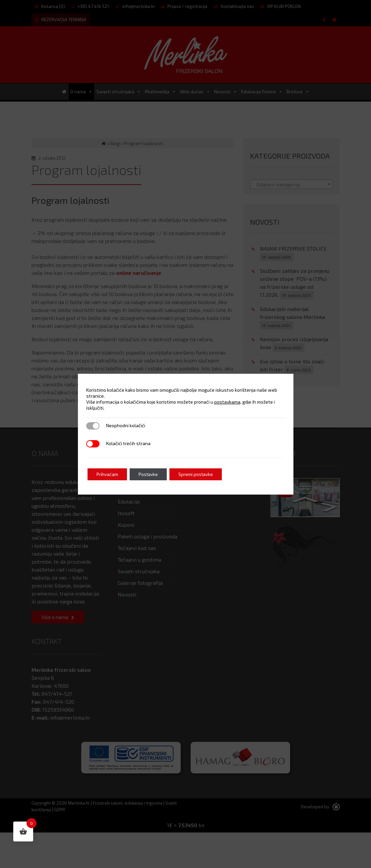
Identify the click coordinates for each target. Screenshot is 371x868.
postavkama (227, 402)
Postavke (152, 474)
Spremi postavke (202, 474)
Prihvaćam (108, 474)
